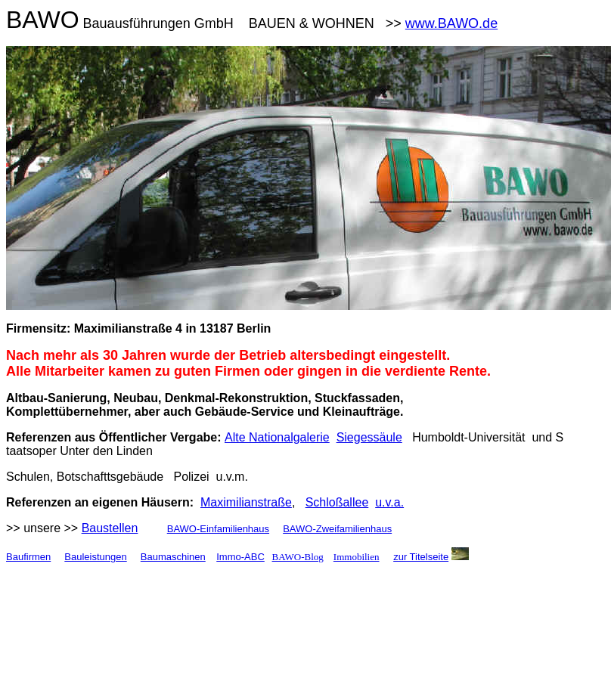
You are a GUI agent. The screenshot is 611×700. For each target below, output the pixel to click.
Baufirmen (28, 557)
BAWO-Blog (298, 557)
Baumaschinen (173, 557)
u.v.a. (389, 502)
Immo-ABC (240, 557)
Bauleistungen (95, 557)
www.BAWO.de (451, 23)
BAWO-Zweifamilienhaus (337, 529)
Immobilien (357, 557)
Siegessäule (369, 437)
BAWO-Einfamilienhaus (218, 529)
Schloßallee (337, 502)
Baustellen (110, 528)
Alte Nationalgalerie (277, 437)
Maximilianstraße (246, 502)
